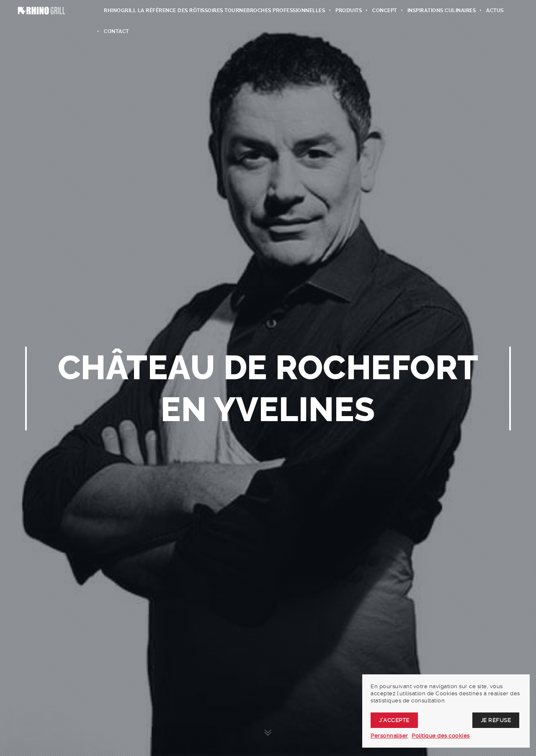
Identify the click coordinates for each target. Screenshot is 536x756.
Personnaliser (389, 736)
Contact (116, 31)
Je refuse (496, 720)
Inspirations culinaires (442, 10)
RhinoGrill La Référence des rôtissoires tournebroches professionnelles (214, 10)
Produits (349, 10)
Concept (385, 10)
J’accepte (394, 720)
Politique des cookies (441, 736)
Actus (495, 10)
